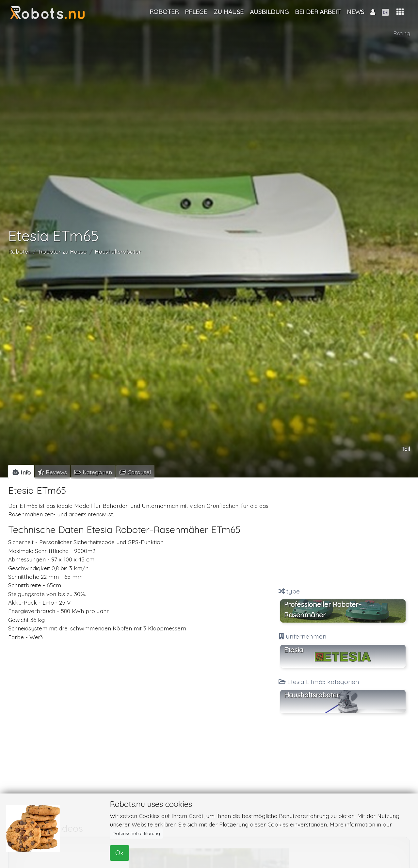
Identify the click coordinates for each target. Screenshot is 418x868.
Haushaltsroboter (118, 251)
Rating (402, 33)
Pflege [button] (196, 12)
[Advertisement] (343, 533)
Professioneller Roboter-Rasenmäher (322, 609)
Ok (120, 853)
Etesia (294, 650)
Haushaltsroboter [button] (312, 695)
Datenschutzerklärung (136, 833)
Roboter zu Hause (63, 251)
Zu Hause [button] (229, 12)
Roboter (19, 251)
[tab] (21, 472)
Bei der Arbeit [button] (318, 12)
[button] (400, 12)
